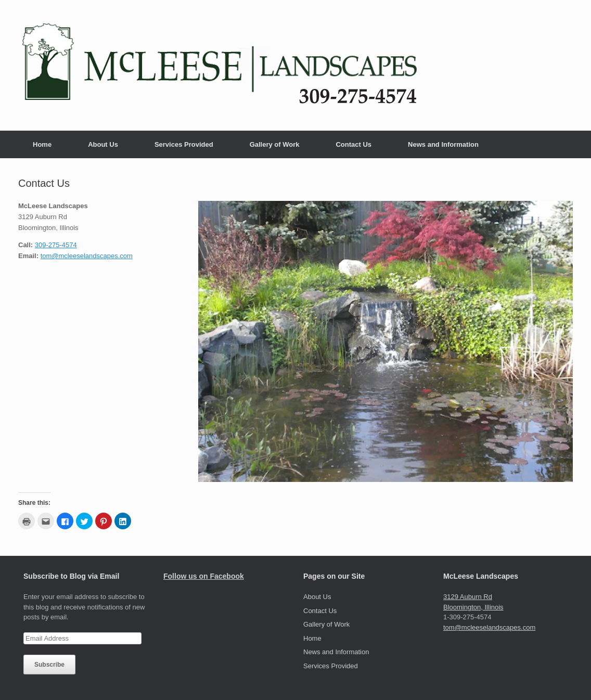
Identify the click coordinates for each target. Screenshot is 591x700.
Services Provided (184, 144)
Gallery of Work (275, 144)
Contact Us (354, 144)
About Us (103, 144)
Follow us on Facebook (204, 576)
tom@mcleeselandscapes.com (87, 256)
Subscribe (49, 665)
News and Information (443, 144)
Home (42, 144)
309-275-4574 (56, 245)
